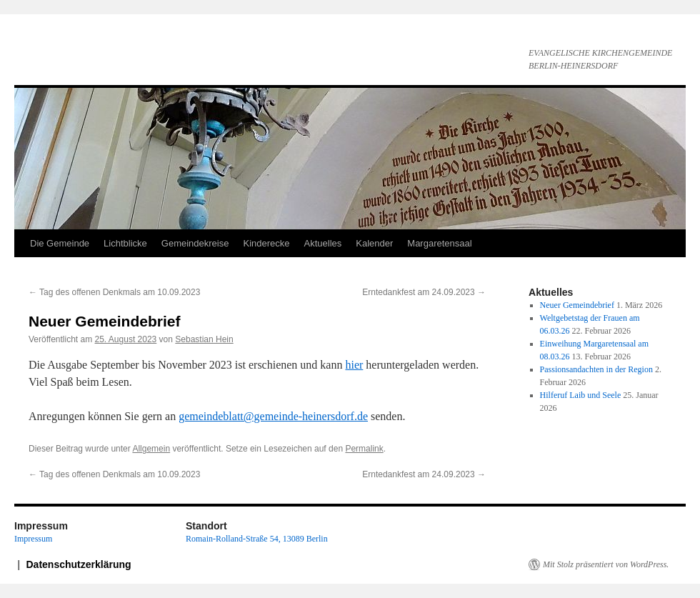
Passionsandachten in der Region (596, 369)
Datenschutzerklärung (79, 564)
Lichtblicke (125, 243)
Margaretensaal (439, 243)
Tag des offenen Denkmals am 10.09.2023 (114, 292)
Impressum (33, 539)
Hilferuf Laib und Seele (581, 395)
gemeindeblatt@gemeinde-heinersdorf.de (273, 416)
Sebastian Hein (204, 339)
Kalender (374, 243)
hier (354, 365)
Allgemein (151, 449)
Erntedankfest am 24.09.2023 (424, 292)
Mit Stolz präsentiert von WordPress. (606, 564)
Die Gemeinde (60, 243)
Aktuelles (323, 243)
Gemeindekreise (195, 243)
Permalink (364, 449)
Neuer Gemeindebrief (577, 305)
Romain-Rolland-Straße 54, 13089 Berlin (257, 539)
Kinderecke (266, 243)
